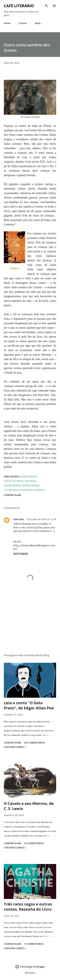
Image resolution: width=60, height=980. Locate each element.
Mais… (39, 23)
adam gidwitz (29, 476)
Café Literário (19, 6)
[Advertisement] (30, 623)
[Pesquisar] (47, 6)
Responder (21, 554)
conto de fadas (14, 481)
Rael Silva (19, 519)
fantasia (30, 481)
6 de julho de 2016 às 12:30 (41, 519)
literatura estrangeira (18, 490)
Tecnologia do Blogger (30, 967)
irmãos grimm (31, 485)
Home (7, 23)
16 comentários (34, 843)
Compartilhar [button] (12, 495)
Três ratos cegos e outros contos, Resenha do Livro (28, 907)
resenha (39, 490)
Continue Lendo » (15, 747)
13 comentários (34, 944)
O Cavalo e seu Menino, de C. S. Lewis (29, 806)
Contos (23, 23)
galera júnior (12, 485)
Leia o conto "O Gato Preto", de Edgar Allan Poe (29, 705)
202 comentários (34, 743)
